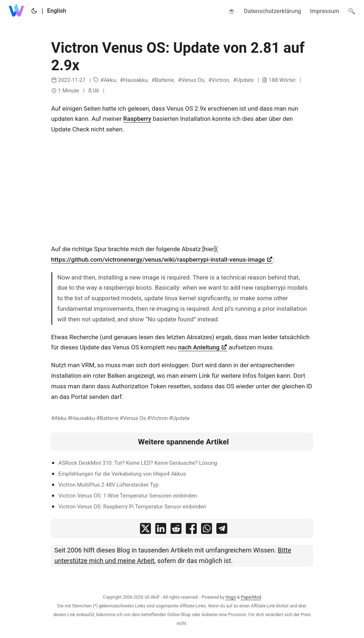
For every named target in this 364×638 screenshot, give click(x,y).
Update (245, 80)
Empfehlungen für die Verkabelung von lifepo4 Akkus (122, 474)
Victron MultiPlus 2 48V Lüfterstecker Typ (109, 485)
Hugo (231, 597)
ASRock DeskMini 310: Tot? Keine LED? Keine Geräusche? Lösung (138, 463)
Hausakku (135, 80)
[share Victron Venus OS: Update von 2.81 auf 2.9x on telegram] (222, 530)
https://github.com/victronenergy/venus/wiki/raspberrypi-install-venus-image (162, 259)
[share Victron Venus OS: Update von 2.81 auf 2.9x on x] (145, 530)
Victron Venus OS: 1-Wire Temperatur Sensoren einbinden (128, 496)
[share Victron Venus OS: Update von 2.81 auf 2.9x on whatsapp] (207, 530)
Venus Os (193, 80)
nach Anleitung (203, 347)
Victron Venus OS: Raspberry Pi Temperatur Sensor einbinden (133, 507)
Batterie (164, 80)
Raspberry (137, 119)
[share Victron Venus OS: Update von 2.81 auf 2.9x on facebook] (191, 530)
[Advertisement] (182, 193)
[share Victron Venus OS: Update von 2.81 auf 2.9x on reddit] (176, 530)
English (57, 11)
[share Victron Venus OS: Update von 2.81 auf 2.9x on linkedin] (161, 530)
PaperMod (251, 597)
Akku (110, 80)
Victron (220, 80)
